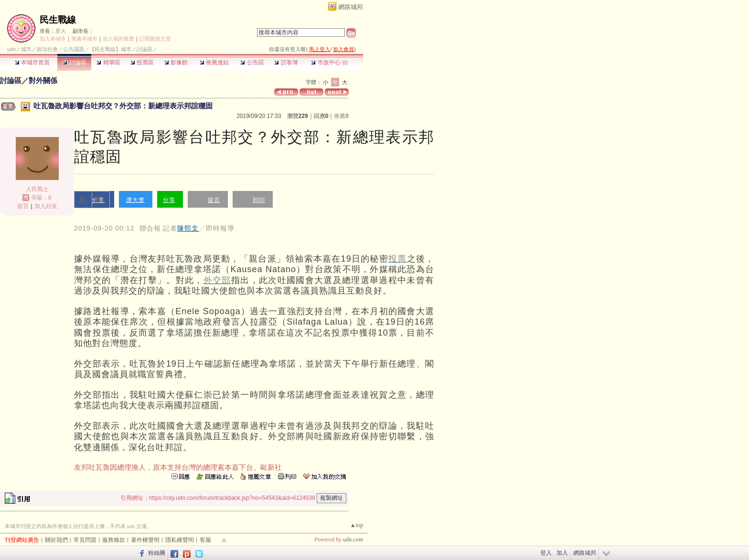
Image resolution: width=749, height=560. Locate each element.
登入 (546, 553)
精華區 (108, 63)
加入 (562, 553)
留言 (23, 206)
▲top (357, 525)
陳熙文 (188, 228)
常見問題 (85, 540)
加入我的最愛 (118, 39)
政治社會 (47, 49)
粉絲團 (157, 553)
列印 (259, 200)
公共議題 (74, 49)
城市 (26, 49)
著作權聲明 (145, 540)
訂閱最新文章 (155, 39)
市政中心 (329, 63)
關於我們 (56, 540)
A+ (101, 200)
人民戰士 (37, 189)
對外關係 (43, 80)
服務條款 (114, 540)
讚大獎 (135, 200)
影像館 (176, 63)
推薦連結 (214, 63)
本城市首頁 (32, 63)
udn (11, 49)
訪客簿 (286, 63)
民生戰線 (58, 20)
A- (83, 200)
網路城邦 (351, 7)
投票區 (142, 63)
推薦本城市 (84, 39)
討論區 (74, 63)
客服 (205, 540)
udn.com (353, 539)
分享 (169, 200)
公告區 (252, 63)
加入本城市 (53, 39)
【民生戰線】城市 (110, 49)
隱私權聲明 (180, 540)
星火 (61, 31)
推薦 (341, 116)
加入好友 (46, 206)
